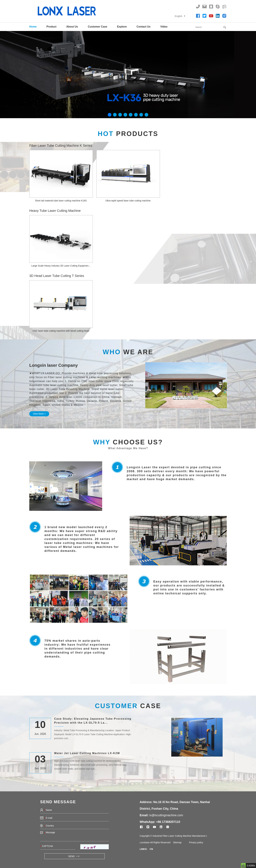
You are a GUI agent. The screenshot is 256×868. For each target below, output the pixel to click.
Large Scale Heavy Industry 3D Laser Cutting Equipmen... (61, 266)
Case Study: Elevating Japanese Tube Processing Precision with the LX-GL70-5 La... (93, 721)
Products (128, 134)
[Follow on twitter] (205, 16)
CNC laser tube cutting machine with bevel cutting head (61, 331)
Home (33, 27)
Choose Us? (128, 442)
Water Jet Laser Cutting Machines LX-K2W (87, 753)
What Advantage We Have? (128, 448)
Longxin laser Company (54, 365)
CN (151, 849)
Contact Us (143, 27)
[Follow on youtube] (211, 16)
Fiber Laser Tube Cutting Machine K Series (61, 146)
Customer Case (97, 27)
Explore (122, 27)
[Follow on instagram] (224, 16)
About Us (72, 27)
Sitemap (177, 842)
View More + (39, 414)
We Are (128, 352)
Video (164, 27)
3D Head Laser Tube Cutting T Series (57, 276)
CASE (128, 706)
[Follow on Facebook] (198, 16)
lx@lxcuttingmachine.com (166, 815)
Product (51, 27)
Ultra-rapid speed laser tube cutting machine (128, 201)
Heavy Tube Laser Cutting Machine (55, 211)
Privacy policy (196, 842)
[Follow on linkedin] (218, 16)
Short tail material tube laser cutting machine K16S (61, 201)
